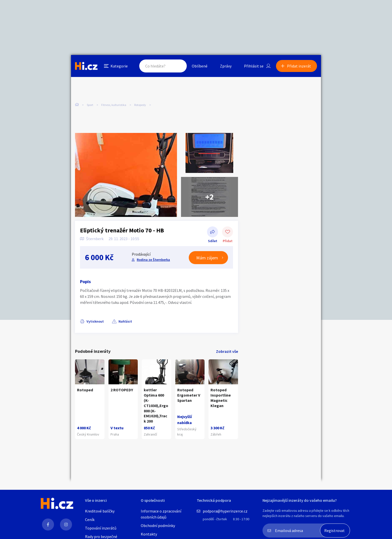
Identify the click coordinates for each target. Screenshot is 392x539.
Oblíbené (200, 66)
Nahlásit (125, 321)
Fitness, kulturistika (114, 105)
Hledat (178, 66)
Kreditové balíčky (100, 511)
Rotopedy (140, 105)
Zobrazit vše (227, 351)
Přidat (227, 232)
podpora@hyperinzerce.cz (225, 511)
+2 (209, 197)
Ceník (90, 520)
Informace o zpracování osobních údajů (161, 514)
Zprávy (226, 66)
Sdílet (212, 232)
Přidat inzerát (299, 66)
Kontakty (149, 534)
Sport (90, 105)
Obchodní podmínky (158, 526)
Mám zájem (207, 258)
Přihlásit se (254, 66)
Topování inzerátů (101, 528)
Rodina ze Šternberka (153, 260)
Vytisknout (95, 321)
